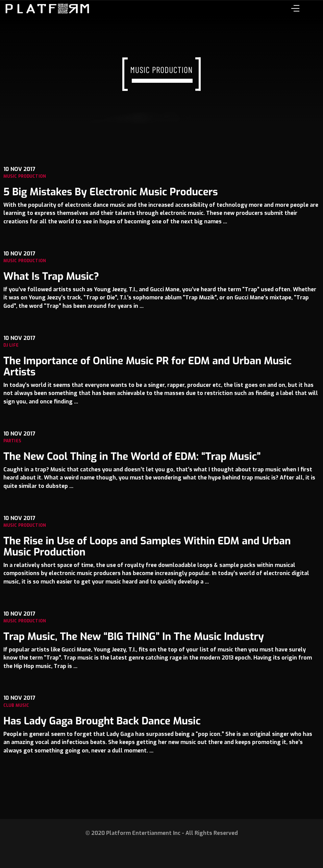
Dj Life (11, 345)
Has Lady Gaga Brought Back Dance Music (102, 721)
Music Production (25, 176)
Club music (16, 705)
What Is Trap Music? (51, 276)
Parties (12, 441)
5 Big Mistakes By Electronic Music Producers (111, 192)
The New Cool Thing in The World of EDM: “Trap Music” (132, 456)
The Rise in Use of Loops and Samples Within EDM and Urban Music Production (147, 547)
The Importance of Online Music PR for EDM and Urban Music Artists (147, 366)
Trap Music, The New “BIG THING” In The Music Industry (134, 637)
